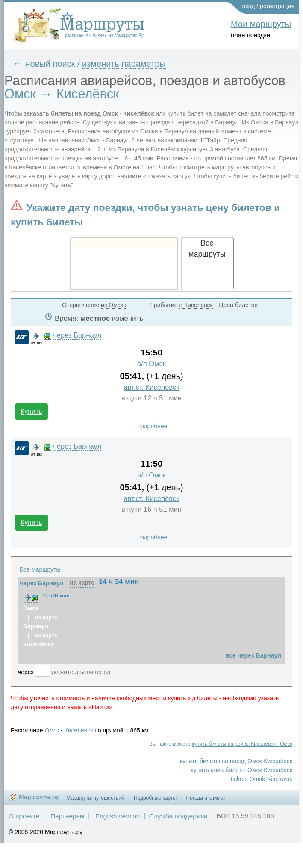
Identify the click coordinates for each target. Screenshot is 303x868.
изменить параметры (124, 64)
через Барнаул (77, 335)
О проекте (24, 816)
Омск (52, 730)
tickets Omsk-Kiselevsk (262, 779)
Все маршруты (40, 569)
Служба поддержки (178, 816)
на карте (82, 583)
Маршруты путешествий (95, 798)
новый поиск (50, 64)
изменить (128, 318)
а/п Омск (151, 364)
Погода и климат (206, 798)
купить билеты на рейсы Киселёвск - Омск (242, 744)
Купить (31, 411)
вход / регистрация (269, 6)
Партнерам (68, 816)
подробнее (152, 426)
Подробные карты (155, 798)
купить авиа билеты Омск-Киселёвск (241, 770)
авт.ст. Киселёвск (152, 387)
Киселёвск (79, 730)
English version (118, 816)
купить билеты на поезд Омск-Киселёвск (236, 761)
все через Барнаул (253, 655)
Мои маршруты (261, 24)
